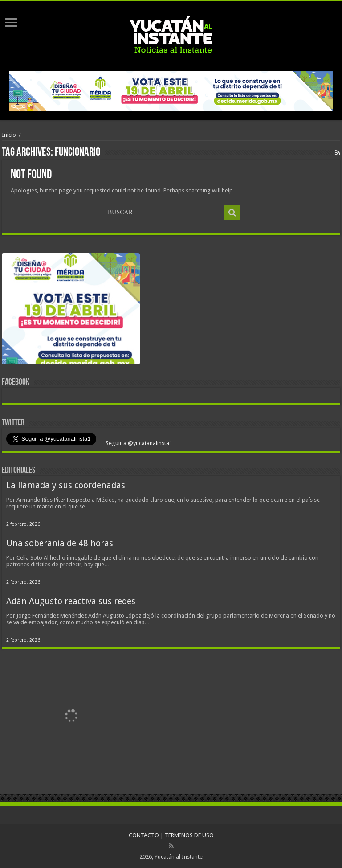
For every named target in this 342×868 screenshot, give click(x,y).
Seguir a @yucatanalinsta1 (138, 443)
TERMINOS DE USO (189, 835)
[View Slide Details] (71, 311)
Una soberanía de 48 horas (60, 543)
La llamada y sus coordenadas (66, 485)
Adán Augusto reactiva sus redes (71, 601)
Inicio (9, 135)
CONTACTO (144, 835)
